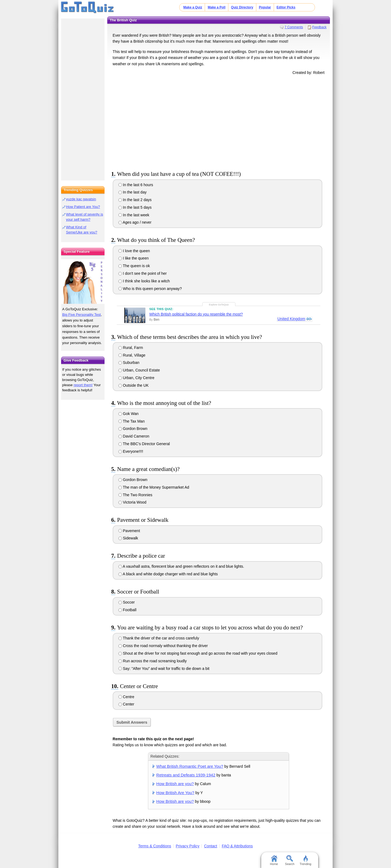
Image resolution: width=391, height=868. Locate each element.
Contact (210, 846)
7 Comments (294, 27)
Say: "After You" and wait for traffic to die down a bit (164, 669)
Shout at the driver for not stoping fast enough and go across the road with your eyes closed (198, 653)
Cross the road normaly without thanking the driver (163, 646)
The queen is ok (134, 266)
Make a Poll (217, 7)
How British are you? (175, 784)
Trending (305, 860)
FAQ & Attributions (237, 846)
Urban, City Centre (136, 378)
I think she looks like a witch (144, 281)
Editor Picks (286, 7)
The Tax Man (132, 421)
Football (127, 610)
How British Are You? (175, 793)
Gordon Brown (133, 429)
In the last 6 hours (136, 185)
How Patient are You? (83, 207)
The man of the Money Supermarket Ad (154, 487)
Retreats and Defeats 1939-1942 (186, 775)
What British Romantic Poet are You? (190, 766)
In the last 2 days (135, 200)
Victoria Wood (133, 502)
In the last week (134, 215)
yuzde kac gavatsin (81, 199)
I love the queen (134, 251)
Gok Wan (129, 414)
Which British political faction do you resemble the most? (196, 314)
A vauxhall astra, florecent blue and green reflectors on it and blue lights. (181, 566)
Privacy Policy (187, 846)
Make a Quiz (193, 7)
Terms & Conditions (155, 846)
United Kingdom (291, 319)
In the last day (133, 192)
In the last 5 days (135, 207)
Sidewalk (128, 538)
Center (126, 704)
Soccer (127, 602)
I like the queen (134, 258)
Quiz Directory (242, 7)
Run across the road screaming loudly (153, 661)
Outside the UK (134, 385)
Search (290, 860)
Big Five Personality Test (81, 315)
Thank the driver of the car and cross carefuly (159, 638)
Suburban (129, 363)
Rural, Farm (131, 348)
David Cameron (134, 436)
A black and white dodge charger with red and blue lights (168, 574)
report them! (83, 385)
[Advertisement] (219, 122)
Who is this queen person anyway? (150, 289)
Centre (126, 697)
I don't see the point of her (143, 273)
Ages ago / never (135, 222)
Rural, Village (132, 355)
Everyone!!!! (131, 451)
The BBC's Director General (144, 444)
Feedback (319, 27)
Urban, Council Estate (139, 370)
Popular (265, 7)
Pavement (129, 531)
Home (274, 860)
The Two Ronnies (135, 495)
